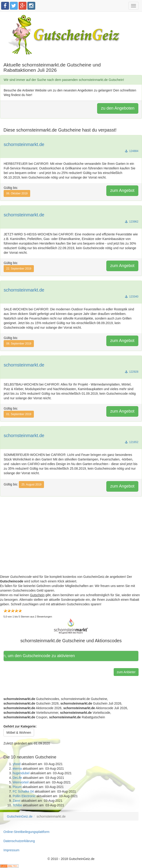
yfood (17, 764)
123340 (132, 297)
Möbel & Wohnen (19, 733)
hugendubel (21, 773)
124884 (132, 151)
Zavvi (16, 801)
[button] (71, 626)
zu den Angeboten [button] (118, 108)
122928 (132, 372)
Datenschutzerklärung (19, 841)
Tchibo (17, 805)
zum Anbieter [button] (126, 672)
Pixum (17, 787)
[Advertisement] (71, 542)
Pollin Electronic (24, 796)
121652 (132, 442)
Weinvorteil (21, 782)
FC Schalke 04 (23, 791)
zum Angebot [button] (122, 190)
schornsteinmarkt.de (24, 144)
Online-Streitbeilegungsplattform (26, 832)
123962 (132, 222)
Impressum (11, 850)
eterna (17, 769)
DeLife (17, 778)
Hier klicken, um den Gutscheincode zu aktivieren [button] (42, 656)
